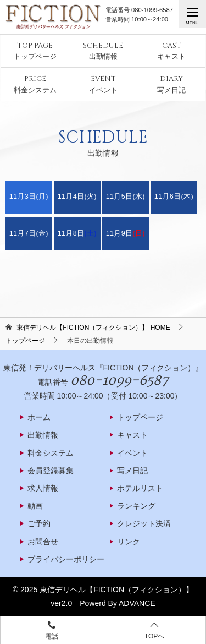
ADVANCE (137, 603)
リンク (129, 542)
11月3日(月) (29, 197)
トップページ (35, 51)
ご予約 (39, 523)
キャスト (171, 51)
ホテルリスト (140, 488)
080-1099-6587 (152, 10)
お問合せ (43, 542)
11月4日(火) (77, 197)
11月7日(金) (29, 233)
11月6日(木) (174, 197)
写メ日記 (171, 84)
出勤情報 (103, 51)
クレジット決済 (144, 523)
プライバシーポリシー (66, 559)
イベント (103, 84)
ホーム (39, 417)
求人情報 (43, 488)
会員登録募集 (51, 471)
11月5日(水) (126, 197)
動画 (35, 506)
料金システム (35, 84)
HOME (93, 328)
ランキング (136, 506)
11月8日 (77, 233)
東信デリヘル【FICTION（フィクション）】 (116, 590)
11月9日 (126, 233)
